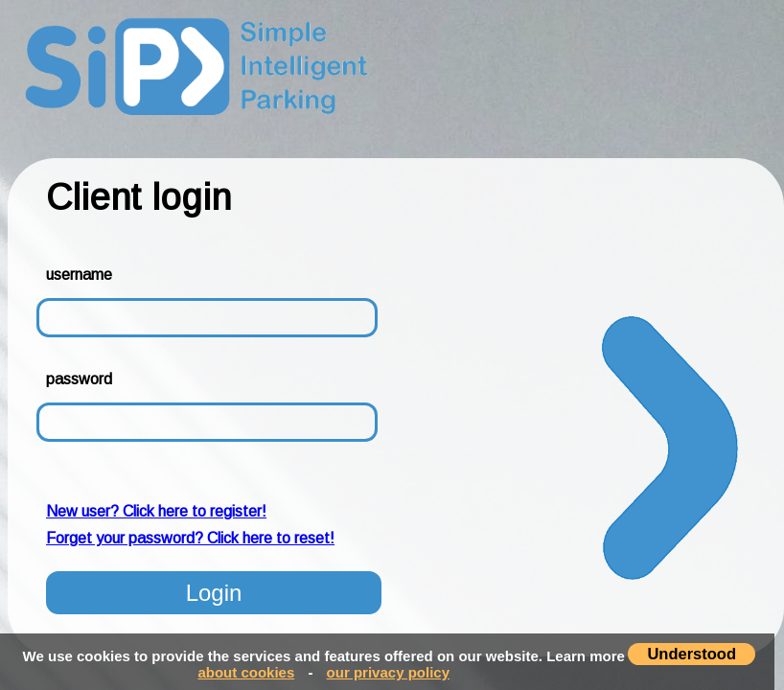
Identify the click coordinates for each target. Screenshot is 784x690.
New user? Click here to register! (156, 511)
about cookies (246, 672)
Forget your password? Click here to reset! (190, 538)
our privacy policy (388, 672)
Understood (692, 654)
